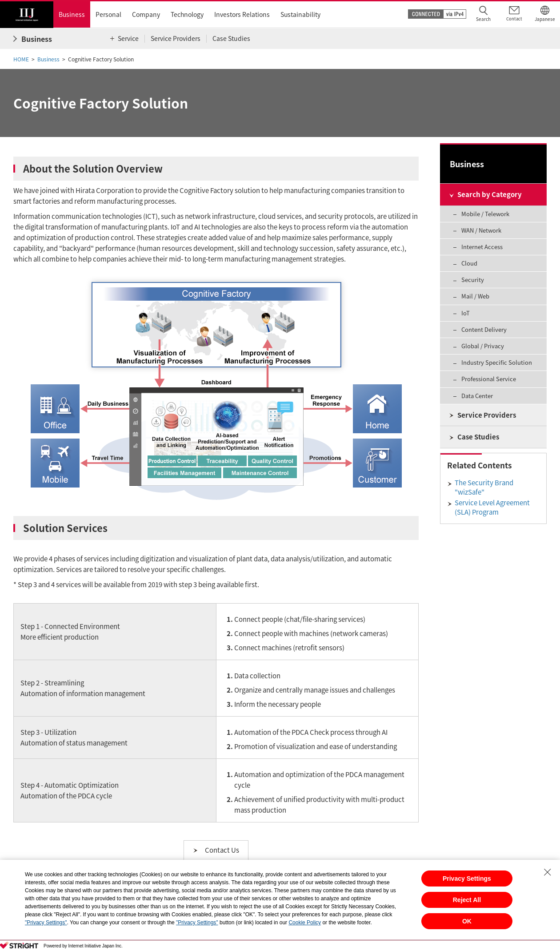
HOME (21, 59)
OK (467, 921)
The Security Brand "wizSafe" (484, 487)
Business (48, 59)
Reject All (467, 900)
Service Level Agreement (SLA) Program (492, 507)
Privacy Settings (467, 878)
